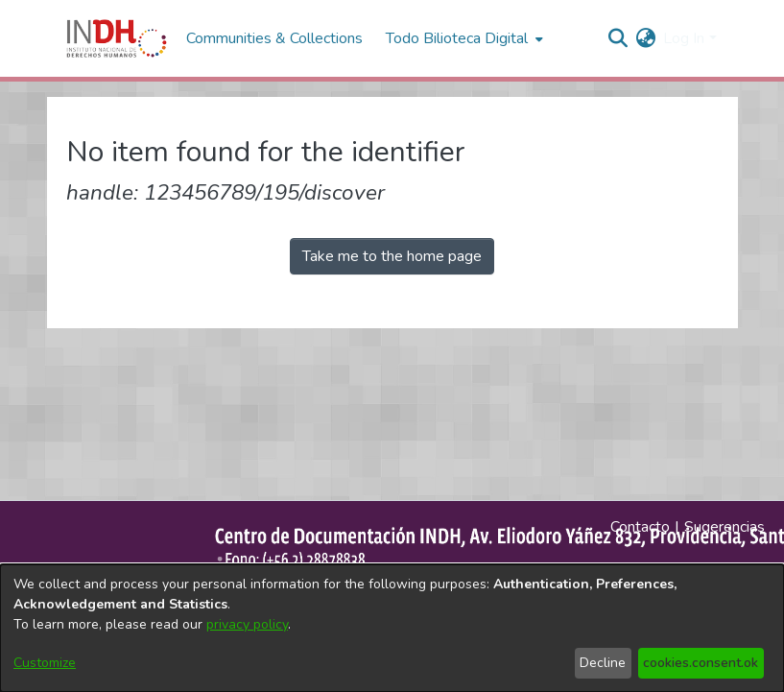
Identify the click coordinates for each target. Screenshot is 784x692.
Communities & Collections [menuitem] (274, 38)
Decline (603, 663)
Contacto (640, 527)
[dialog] (392, 628)
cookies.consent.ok (701, 663)
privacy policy (247, 624)
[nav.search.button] (618, 38)
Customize (45, 663)
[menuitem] (645, 38)
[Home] (117, 38)
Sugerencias (725, 527)
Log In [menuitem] (684, 38)
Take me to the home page (392, 256)
